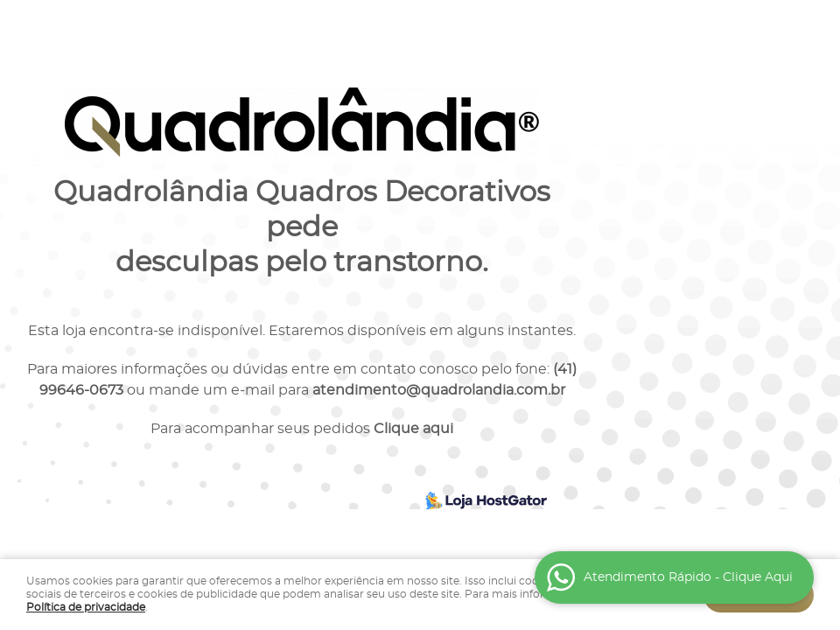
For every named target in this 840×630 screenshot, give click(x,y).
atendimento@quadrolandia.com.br (439, 390)
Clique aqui (413, 429)
